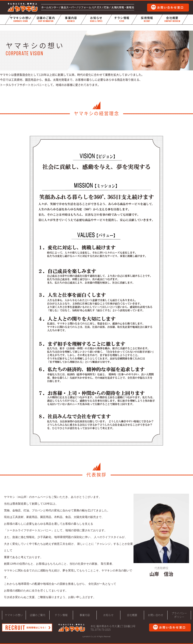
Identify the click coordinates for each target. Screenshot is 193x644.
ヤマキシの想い (21, 19)
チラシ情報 (122, 19)
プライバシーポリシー (179, 615)
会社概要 (172, 19)
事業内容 (71, 19)
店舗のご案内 (46, 19)
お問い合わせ (156, 615)
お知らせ (96, 19)
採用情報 (147, 19)
